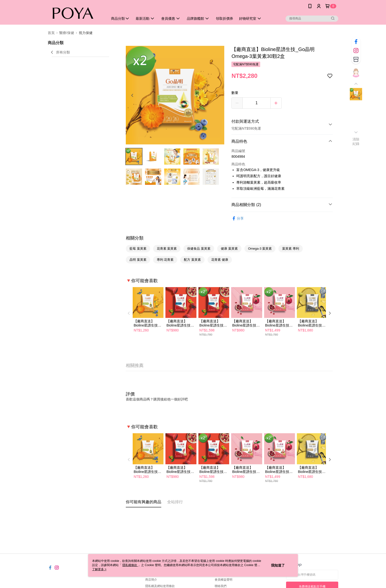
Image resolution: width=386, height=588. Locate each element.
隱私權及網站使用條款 (160, 586)
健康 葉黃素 (229, 249)
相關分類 (135, 238)
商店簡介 (151, 580)
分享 (238, 218)
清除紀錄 (356, 141)
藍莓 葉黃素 (138, 249)
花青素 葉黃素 (167, 249)
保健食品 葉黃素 (199, 249)
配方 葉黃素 (192, 260)
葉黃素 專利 (291, 249)
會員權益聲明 (224, 580)
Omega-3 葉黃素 (260, 249)
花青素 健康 (220, 260)
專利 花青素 (165, 260)
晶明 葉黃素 (138, 260)
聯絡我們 (221, 586)
